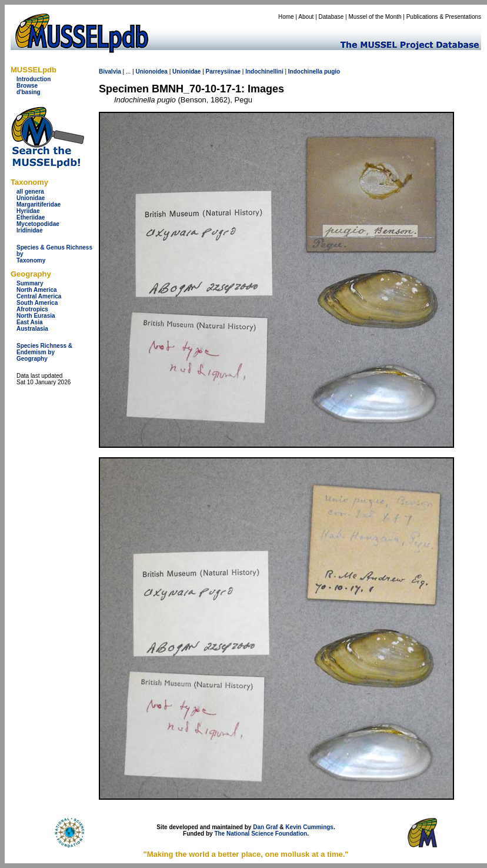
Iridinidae (29, 230)
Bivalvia (110, 71)
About (306, 17)
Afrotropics (32, 309)
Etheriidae (31, 217)
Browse (27, 86)
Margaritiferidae (39, 204)
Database (331, 17)
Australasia (32, 329)
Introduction (34, 79)
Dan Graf (265, 827)
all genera (30, 192)
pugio (332, 71)
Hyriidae (28, 211)
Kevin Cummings (309, 827)
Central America (39, 296)
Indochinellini (264, 71)
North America (37, 290)
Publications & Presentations (444, 17)
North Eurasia (36, 316)
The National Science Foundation (261, 834)
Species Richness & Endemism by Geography (44, 352)
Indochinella (305, 71)
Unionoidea (151, 71)
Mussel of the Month (375, 17)
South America (37, 303)
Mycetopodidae (38, 224)
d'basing (29, 92)
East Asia (30, 322)
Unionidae (31, 198)
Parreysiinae (224, 71)
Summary (30, 283)
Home (286, 17)
